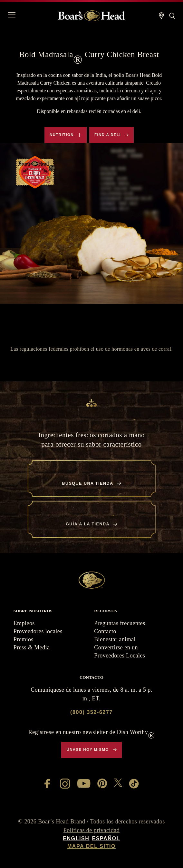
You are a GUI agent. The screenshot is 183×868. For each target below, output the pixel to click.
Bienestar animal (115, 639)
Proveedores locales (38, 631)
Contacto (105, 631)
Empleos (24, 623)
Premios (24, 639)
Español (106, 838)
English (76, 838)
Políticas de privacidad (91, 830)
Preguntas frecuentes (120, 623)
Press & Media (32, 647)
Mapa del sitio (91, 846)
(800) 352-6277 (91, 712)
